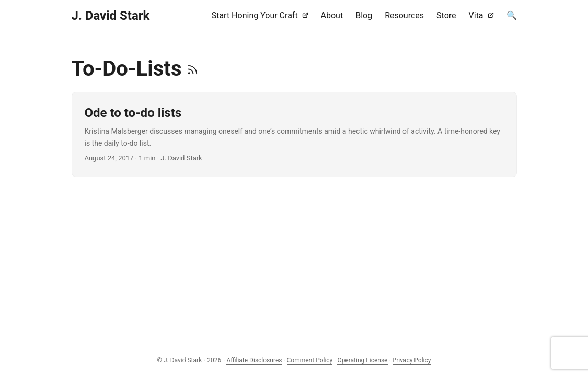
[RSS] (193, 69)
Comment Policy (310, 360)
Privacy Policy (412, 360)
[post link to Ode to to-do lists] (294, 134)
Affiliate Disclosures (254, 360)
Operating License (362, 360)
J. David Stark (111, 16)
